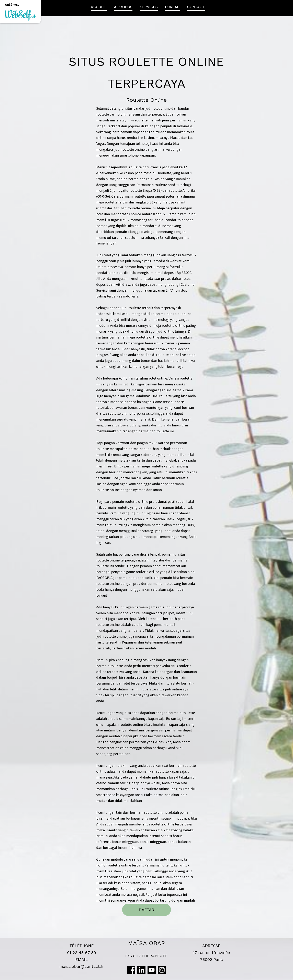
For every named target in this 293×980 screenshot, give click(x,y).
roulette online (133, 149)
